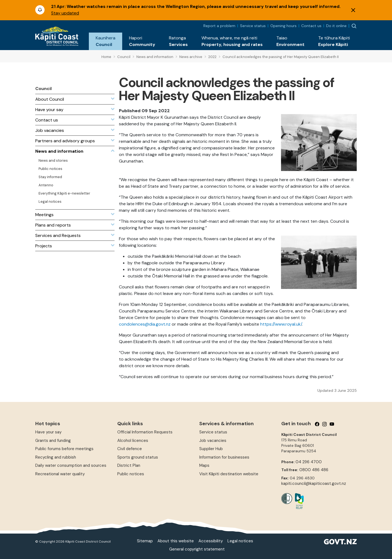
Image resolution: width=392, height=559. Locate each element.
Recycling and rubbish (56, 457)
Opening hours (283, 26)
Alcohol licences (133, 441)
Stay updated (65, 13)
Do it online (336, 26)
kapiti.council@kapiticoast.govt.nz (314, 483)
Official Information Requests (145, 432)
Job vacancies (213, 441)
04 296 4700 (309, 462)
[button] (106, 41)
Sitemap (145, 541)
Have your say (48, 432)
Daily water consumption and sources (71, 465)
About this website (176, 541)
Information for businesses (224, 457)
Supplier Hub (211, 449)
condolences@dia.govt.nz (145, 324)
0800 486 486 (314, 470)
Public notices (131, 474)
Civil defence (130, 449)
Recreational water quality (60, 474)
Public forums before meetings (64, 449)
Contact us (311, 26)
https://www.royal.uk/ (281, 324)
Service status (253, 26)
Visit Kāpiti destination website (229, 474)
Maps (204, 465)
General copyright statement (197, 549)
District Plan (129, 465)
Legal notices (240, 541)
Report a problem (219, 26)
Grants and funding (53, 441)
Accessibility (211, 541)
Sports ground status (138, 457)
